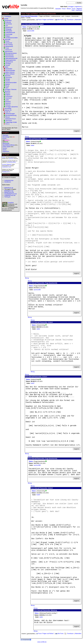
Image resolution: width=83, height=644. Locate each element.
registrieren (78, 7)
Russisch (8, 102)
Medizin (8, 84)
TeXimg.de (7, 197)
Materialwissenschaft (11, 58)
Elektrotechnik (9, 55)
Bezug (27, 137)
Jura (7, 26)
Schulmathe (9, 69)
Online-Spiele (6, 147)
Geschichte (9, 24)
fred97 (33, 383)
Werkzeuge (6, 143)
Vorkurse (8, 105)
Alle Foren (61, 20)
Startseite (58, 9)
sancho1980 (31, 31)
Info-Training (9, 45)
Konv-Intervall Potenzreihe (29, 16)
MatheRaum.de (9, 188)
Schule (7, 41)
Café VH (8, 112)
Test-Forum (9, 121)
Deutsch (8, 93)
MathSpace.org (9, 191)
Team (73, 10)
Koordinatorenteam (11, 162)
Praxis (7, 48)
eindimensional (56, 16)
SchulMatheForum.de (11, 194)
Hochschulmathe (10, 71)
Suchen (5, 148)
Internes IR (9, 50)
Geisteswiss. (8, 20)
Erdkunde (8, 22)
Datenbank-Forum (11, 119)
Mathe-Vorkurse (10, 72)
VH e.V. (8, 124)
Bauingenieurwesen (11, 53)
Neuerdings (8, 108)
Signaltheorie (9, 62)
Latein (7, 100)
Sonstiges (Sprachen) (12, 107)
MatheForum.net (9, 192)
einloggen (71, 7)
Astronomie (9, 77)
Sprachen (7, 91)
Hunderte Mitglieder (7, 165)
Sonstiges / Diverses (11, 89)
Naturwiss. (8, 76)
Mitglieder (79, 9)
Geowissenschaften (11, 83)
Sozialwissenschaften (12, 38)
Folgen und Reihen (44, 16)
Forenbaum (8, 16)
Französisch (9, 96)
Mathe (6, 67)
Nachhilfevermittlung (8, 145)
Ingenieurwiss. (9, 52)
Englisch (8, 95)
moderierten (5, 167)
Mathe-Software (10, 74)
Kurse (74, 9)
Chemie (8, 81)
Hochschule (9, 43)
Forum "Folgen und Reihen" (46, 20)
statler (32, 145)
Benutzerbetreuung (11, 115)
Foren (10, 167)
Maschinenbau (10, 57)
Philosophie (9, 31)
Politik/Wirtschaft (10, 33)
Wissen (69, 9)
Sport (7, 88)
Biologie (8, 79)
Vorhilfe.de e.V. (6, 172)
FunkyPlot (11, 203)
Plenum (8, 117)
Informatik (7, 39)
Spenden (11, 158)
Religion (8, 36)
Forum (64, 9)
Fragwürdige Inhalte (11, 122)
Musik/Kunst (9, 27)
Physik (7, 86)
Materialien (78, 20)
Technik (7, 65)
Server (4, 157)
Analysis (68, 16)
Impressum (79, 10)
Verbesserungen (10, 114)
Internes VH (8, 110)
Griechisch (8, 98)
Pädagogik (8, 29)
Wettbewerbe (9, 46)
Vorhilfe (6, 19)
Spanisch (8, 103)
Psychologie (9, 34)
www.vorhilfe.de (42, 642)
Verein (4, 150)
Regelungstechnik (11, 60)
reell (63, 16)
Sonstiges (8, 64)
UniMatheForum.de (10, 195)
